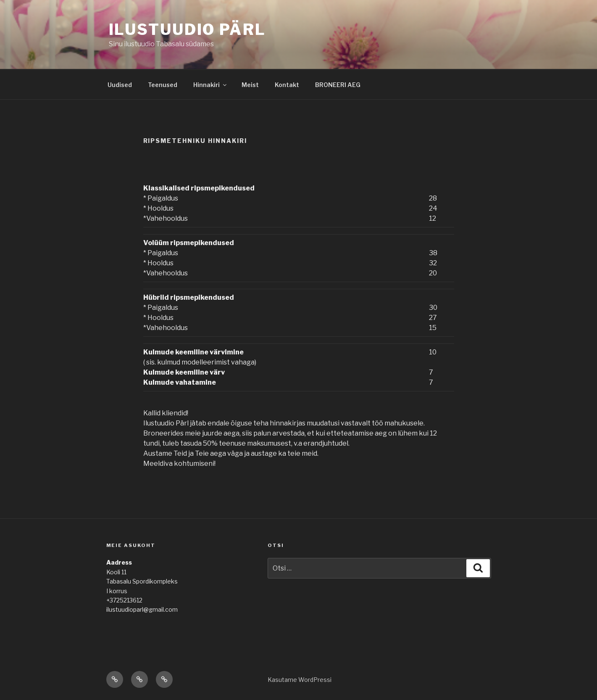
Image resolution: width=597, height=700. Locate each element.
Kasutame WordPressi (300, 680)
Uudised (120, 85)
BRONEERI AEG (338, 85)
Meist (250, 85)
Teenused (163, 85)
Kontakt (287, 85)
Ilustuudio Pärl (187, 29)
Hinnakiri (210, 85)
